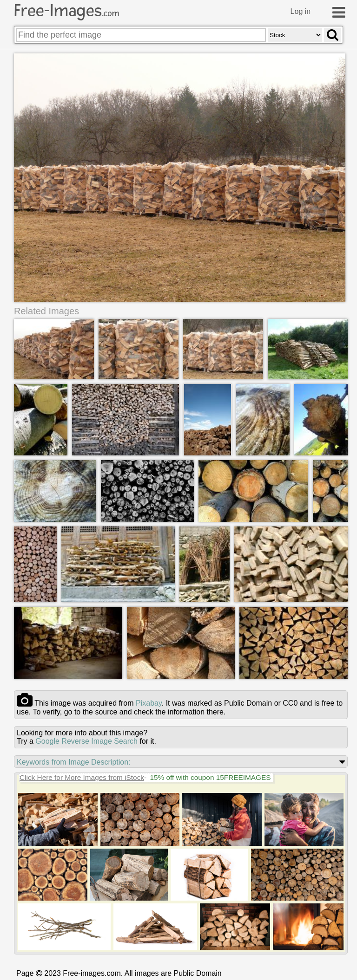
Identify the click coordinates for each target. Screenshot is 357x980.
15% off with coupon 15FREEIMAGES (210, 777)
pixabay (149, 703)
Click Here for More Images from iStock (82, 777)
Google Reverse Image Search (86, 741)
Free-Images (66, 11)
